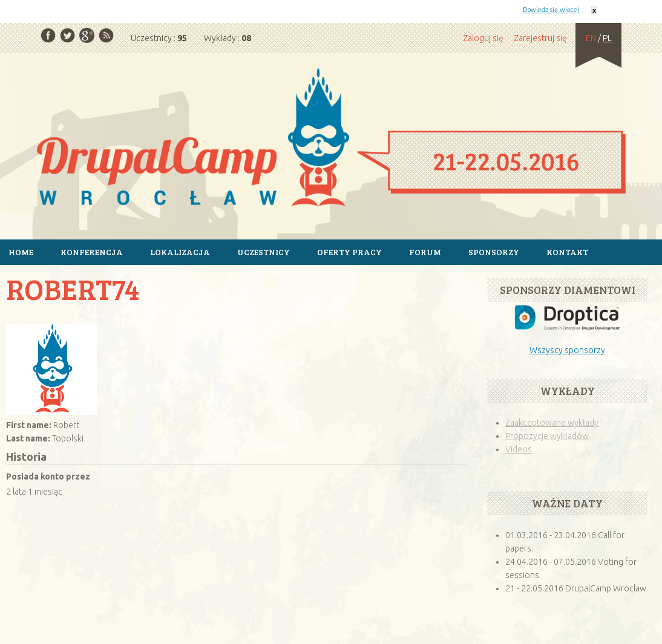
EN (591, 38)
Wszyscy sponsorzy (567, 350)
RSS (106, 35)
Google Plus (87, 35)
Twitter (67, 35)
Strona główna (331, 139)
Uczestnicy (264, 252)
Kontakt (567, 252)
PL (607, 38)
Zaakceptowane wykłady (552, 423)
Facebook (48, 35)
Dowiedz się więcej (551, 10)
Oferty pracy (349, 252)
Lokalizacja (180, 252)
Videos (519, 449)
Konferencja (92, 252)
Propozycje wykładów (547, 436)
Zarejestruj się (540, 38)
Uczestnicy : (159, 38)
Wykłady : (228, 38)
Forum (425, 252)
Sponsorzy (494, 252)
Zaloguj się (483, 38)
